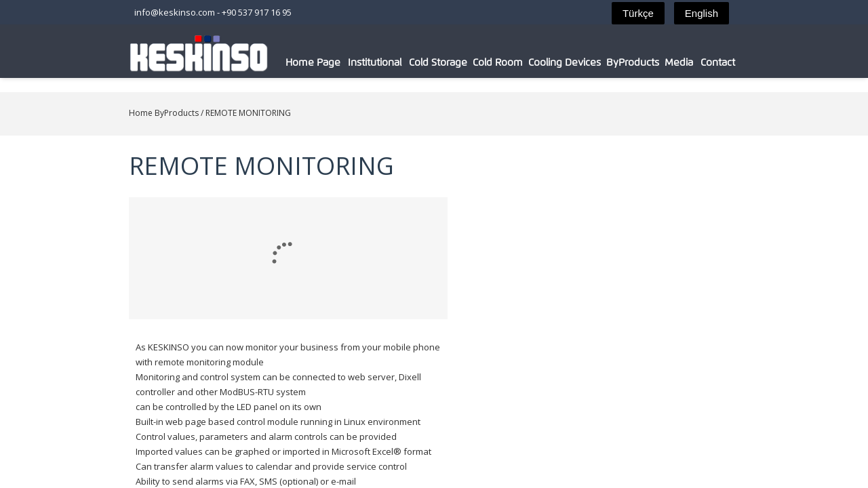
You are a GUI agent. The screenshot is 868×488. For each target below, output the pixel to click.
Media (709, 62)
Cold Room (519, 62)
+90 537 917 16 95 (223, 12)
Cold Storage (457, 62)
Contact (750, 62)
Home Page (327, 62)
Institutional (391, 62)
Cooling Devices (589, 62)
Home (107, 113)
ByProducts (660, 62)
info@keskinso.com (141, 12)
